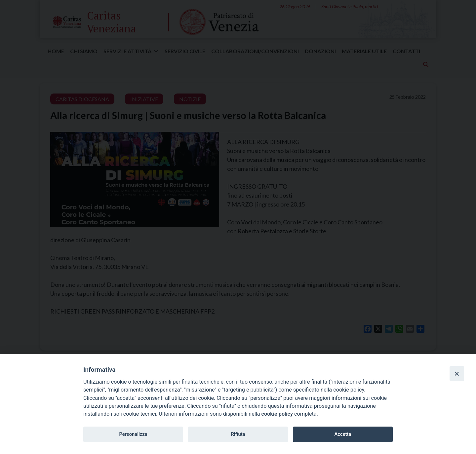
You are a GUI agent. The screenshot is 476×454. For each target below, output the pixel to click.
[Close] (457, 373)
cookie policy (277, 414)
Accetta (343, 434)
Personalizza (133, 434)
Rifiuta (238, 434)
